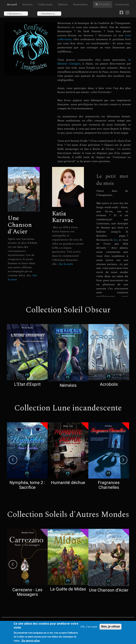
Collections (45, 4)
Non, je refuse (110, 626)
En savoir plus (31, 641)
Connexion (122, 4)
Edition (63, 4)
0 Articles (103, 4)
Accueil (12, 4)
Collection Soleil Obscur (68, 310)
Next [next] (123, 460)
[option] (27, 356)
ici (115, 240)
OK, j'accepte (89, 627)
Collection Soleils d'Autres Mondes (68, 515)
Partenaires (80, 4)
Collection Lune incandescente (68, 408)
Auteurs (27, 4)
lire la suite (66, 264)
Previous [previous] (13, 460)
